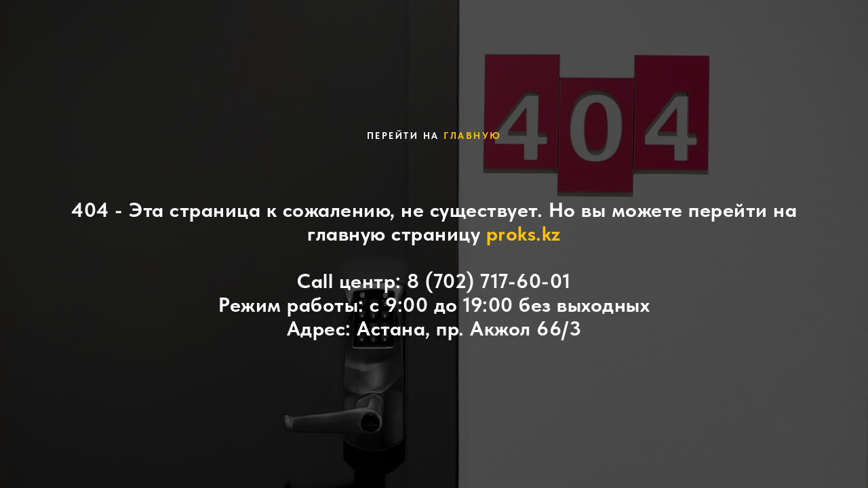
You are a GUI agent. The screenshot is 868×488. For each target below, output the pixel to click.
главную (473, 136)
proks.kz (524, 233)
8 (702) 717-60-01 (489, 281)
